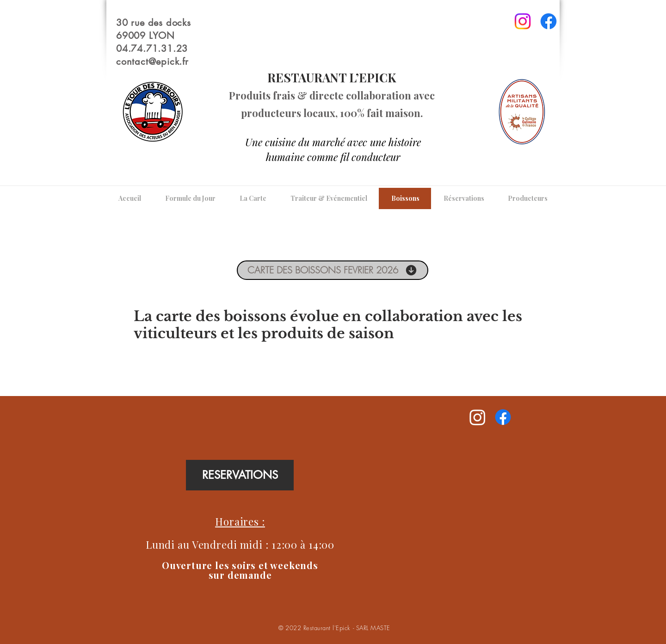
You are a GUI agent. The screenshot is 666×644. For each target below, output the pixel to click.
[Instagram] (523, 21)
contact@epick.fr (152, 62)
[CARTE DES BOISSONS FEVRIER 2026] (333, 270)
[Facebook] (549, 21)
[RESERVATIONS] (240, 475)
